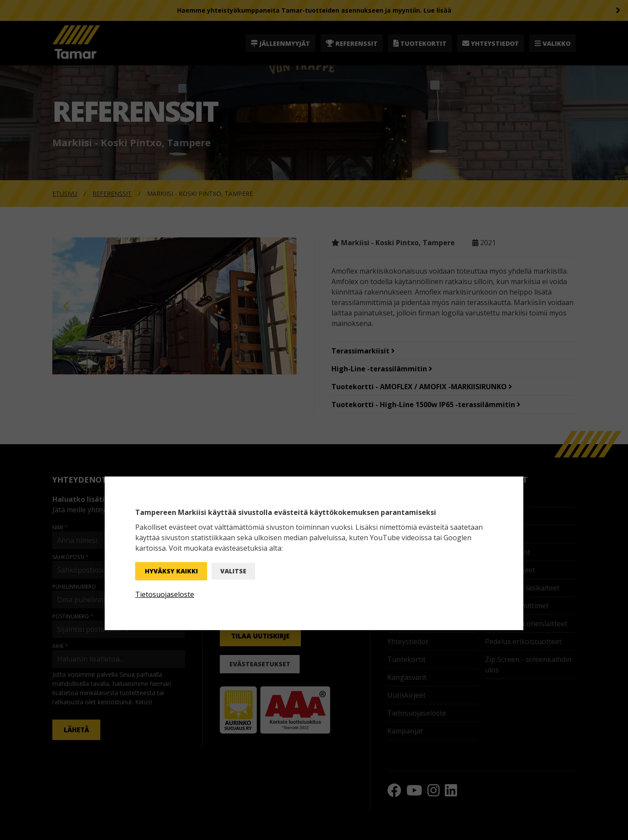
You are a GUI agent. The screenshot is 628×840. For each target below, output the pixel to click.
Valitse (233, 571)
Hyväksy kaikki (171, 571)
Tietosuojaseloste (165, 594)
